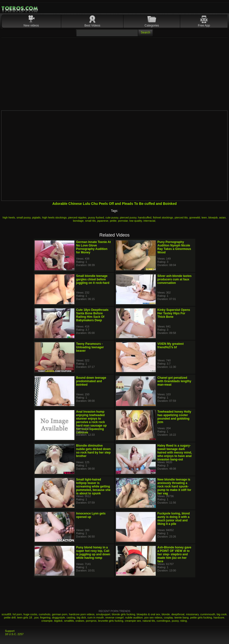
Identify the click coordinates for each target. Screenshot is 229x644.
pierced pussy (128, 217)
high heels (9, 217)
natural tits (149, 621)
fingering (45, 617)
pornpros (91, 621)
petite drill (10, 617)
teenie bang (182, 617)
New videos (31, 26)
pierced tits (181, 217)
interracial (149, 221)
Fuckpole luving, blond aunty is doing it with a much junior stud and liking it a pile (174, 519)
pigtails (36, 217)
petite (113, 221)
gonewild (195, 217)
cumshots (44, 614)
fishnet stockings (163, 217)
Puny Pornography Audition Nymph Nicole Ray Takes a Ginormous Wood (174, 247)
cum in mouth (96, 617)
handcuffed (145, 217)
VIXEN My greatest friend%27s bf (171, 346)
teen (204, 217)
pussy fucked (96, 217)
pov (36, 617)
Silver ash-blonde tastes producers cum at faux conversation (174, 279)
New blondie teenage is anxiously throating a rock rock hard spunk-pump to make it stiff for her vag (174, 486)
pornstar (123, 221)
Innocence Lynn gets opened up (91, 515)
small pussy (24, 217)
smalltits (69, 621)
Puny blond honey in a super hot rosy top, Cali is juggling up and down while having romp (93, 553)
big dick (81, 617)
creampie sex (133, 621)
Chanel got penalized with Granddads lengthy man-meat (174, 381)
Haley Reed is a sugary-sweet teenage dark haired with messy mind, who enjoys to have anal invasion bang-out (175, 453)
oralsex (80, 621)
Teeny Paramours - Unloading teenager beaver (90, 347)
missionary (192, 614)
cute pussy (112, 217)
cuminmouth (208, 614)
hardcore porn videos (82, 614)
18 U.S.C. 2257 (14, 634)
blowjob (213, 217)
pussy (175, 621)
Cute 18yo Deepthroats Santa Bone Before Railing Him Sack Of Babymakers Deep (92, 315)
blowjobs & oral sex (148, 614)
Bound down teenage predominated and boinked (91, 381)
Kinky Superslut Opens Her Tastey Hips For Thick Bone (174, 313)
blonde (166, 614)
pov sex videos (153, 617)
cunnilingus (163, 621)
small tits (90, 221)
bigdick (58, 621)
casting (71, 617)
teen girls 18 (25, 617)
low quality (136, 221)
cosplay (168, 617)
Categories (152, 26)
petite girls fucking (201, 617)
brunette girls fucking (111, 621)
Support (10, 631)
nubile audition (134, 617)
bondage (78, 221)
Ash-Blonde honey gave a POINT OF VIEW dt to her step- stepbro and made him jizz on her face (174, 554)
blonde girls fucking (123, 614)
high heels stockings (54, 217)
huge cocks (30, 614)
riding (184, 621)
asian (222, 217)
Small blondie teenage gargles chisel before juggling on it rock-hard (93, 279)
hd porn (17, 614)
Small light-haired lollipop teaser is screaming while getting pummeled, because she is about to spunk (93, 486)
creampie (47, 621)
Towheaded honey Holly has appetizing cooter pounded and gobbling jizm (174, 417)
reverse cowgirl (114, 617)
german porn (60, 614)
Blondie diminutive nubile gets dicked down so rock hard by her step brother (93, 451)
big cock (222, 614)
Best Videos (92, 26)
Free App (204, 26)
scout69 (6, 614)
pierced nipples (77, 217)
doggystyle (59, 617)
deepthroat (178, 614)
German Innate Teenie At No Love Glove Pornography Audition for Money (93, 247)
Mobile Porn (20, 8)
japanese (103, 221)
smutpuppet (103, 614)
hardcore (219, 617)
